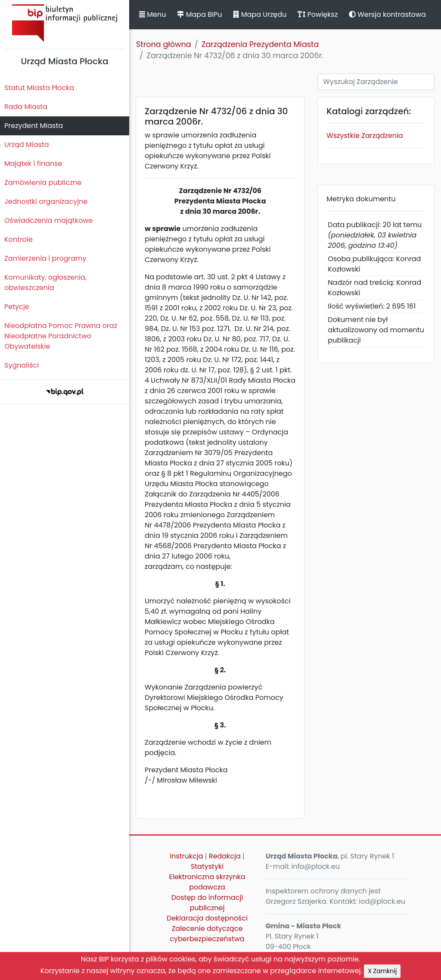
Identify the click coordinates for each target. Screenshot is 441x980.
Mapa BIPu (199, 14)
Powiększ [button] (318, 14)
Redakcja (225, 856)
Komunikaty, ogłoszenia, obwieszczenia (45, 282)
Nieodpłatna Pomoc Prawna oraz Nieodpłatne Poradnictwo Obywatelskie (61, 336)
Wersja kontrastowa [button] (387, 14)
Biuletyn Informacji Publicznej (65, 23)
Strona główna (164, 44)
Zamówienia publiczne (43, 183)
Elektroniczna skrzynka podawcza (207, 882)
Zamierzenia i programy (45, 258)
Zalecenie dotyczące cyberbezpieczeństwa (207, 934)
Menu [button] (152, 14)
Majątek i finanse (33, 164)
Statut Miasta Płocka (39, 88)
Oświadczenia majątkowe (48, 220)
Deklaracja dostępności (207, 918)
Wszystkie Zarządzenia (365, 136)
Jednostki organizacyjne (46, 201)
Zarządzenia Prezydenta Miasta (260, 44)
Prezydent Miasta (34, 126)
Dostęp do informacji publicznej (207, 903)
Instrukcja (186, 856)
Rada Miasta (26, 107)
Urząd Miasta (26, 145)
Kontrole (19, 239)
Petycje (17, 307)
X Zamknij (382, 971)
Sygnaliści (22, 365)
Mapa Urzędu (260, 14)
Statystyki (207, 866)
